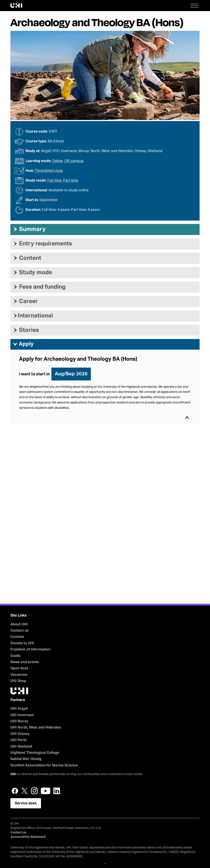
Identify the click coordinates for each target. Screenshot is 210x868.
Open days (19, 668)
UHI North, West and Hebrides (36, 727)
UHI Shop (18, 681)
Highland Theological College (35, 753)
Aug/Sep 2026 (71, 374)
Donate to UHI (22, 643)
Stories (26, 330)
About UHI (19, 624)
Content (27, 258)
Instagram (34, 791)
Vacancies (19, 675)
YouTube (46, 791)
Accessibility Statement (28, 837)
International (33, 316)
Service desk (26, 803)
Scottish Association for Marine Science (44, 765)
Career (25, 301)
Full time (54, 180)
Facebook (15, 791)
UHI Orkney (20, 734)
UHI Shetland (21, 747)
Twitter (25, 791)
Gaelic (16, 656)
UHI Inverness (22, 715)
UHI (13, 774)
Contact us (19, 631)
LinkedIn (57, 791)
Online (57, 161)
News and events (25, 662)
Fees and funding (39, 287)
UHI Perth (18, 740)
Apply (23, 344)
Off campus (74, 161)
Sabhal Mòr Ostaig (26, 759)
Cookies (17, 637)
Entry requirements (42, 244)
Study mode (32, 272)
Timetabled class (49, 171)
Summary (29, 229)
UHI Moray (19, 721)
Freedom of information (30, 649)
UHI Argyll (19, 709)
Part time (71, 180)
